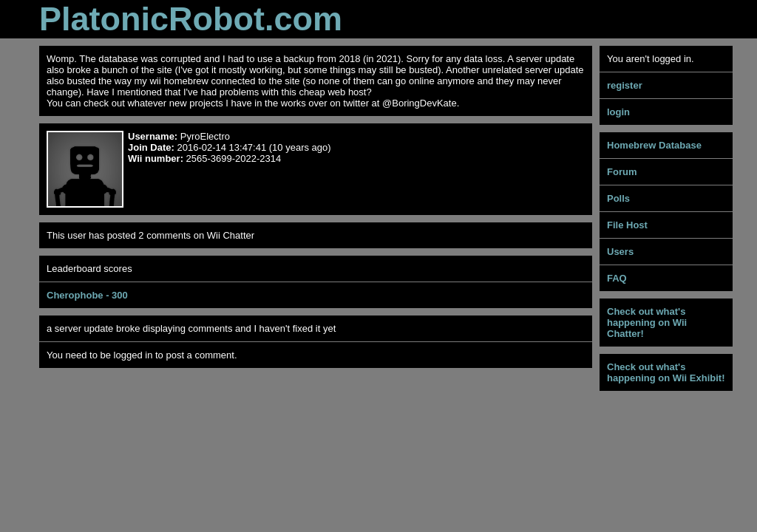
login (618, 112)
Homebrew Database (654, 145)
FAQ (617, 278)
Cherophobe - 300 (87, 295)
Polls (618, 198)
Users (620, 252)
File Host (627, 225)
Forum (622, 172)
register (625, 85)
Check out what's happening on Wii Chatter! (647, 323)
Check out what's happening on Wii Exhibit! (666, 372)
